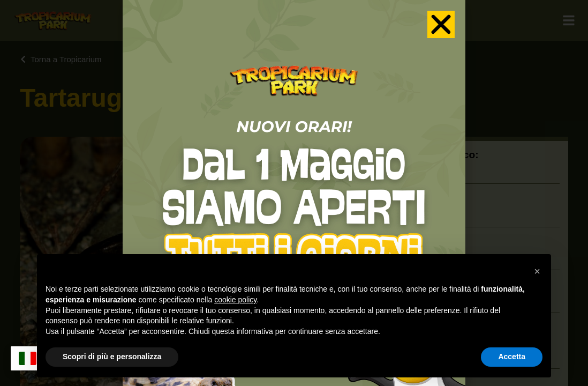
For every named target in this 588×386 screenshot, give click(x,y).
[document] (294, 193)
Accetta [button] (512, 357)
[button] (537, 271)
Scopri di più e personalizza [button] (112, 357)
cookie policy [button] (235, 300)
